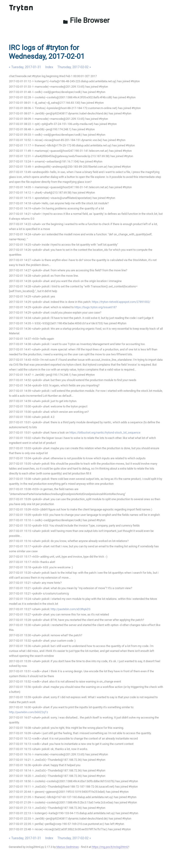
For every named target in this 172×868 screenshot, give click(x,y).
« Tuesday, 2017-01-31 (25, 67)
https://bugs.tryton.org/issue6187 (96, 307)
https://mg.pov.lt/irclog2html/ (110, 847)
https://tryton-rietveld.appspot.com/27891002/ (121, 302)
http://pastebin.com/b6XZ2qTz (28, 712)
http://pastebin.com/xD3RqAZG (71, 609)
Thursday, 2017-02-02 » (74, 67)
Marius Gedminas (68, 847)
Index (49, 67)
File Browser (86, 20)
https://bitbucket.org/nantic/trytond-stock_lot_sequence (105, 433)
